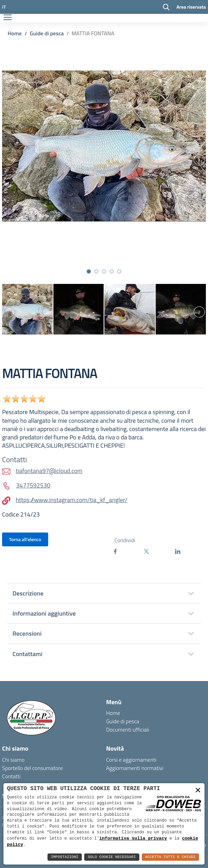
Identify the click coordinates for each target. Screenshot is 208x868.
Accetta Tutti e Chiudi (170, 857)
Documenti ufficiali (128, 730)
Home (15, 33)
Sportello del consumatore (32, 768)
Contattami (27, 654)
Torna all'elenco (25, 539)
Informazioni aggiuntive (44, 613)
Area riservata (191, 7)
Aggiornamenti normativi (135, 768)
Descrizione (28, 593)
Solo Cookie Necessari (112, 857)
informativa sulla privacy (133, 838)
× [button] (198, 790)
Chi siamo (13, 760)
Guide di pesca (47, 33)
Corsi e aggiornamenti (131, 760)
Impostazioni (65, 857)
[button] (89, 271)
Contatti (11, 776)
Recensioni (27, 633)
